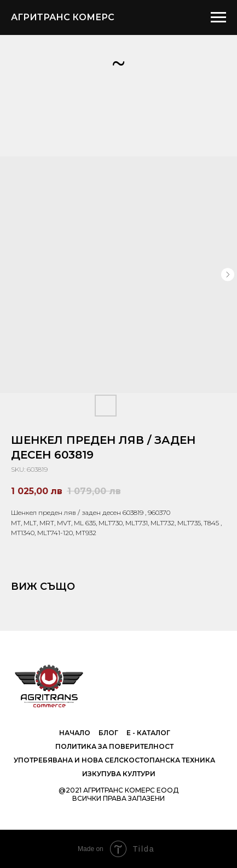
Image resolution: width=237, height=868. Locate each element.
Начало (75, 733)
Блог (108, 733)
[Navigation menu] (218, 17)
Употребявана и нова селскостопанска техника (114, 760)
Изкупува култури (119, 774)
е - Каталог (148, 733)
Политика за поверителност (114, 746)
